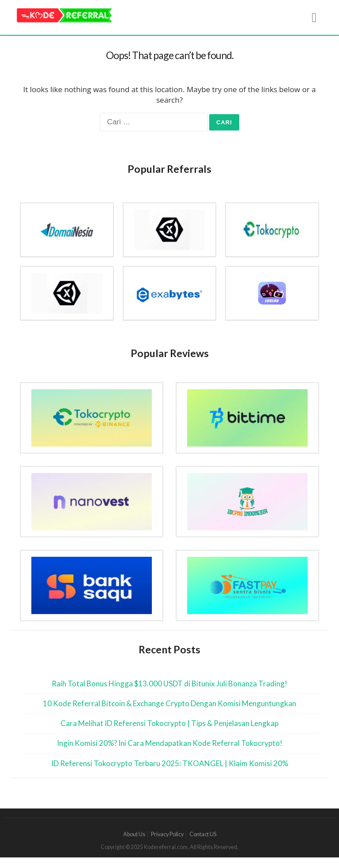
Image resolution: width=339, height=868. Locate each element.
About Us (134, 834)
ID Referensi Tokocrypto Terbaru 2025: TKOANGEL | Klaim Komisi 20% (170, 763)
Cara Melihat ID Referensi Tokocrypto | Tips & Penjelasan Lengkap (169, 723)
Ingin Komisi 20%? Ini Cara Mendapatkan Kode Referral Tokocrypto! (170, 743)
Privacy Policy (167, 834)
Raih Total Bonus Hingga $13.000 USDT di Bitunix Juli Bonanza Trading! (169, 684)
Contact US (203, 834)
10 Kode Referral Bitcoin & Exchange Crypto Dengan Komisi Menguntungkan (169, 703)
